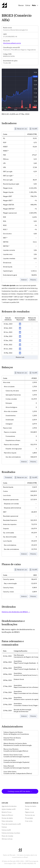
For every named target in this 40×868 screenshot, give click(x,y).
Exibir (20, 324)
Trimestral (8, 477)
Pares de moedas (7, 836)
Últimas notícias (7, 839)
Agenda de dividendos (9, 806)
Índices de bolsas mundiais (11, 833)
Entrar (28, 5)
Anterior (24, 280)
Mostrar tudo (20, 357)
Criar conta (29, 821)
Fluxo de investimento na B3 (11, 824)
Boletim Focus (7, 812)
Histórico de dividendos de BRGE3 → (16, 612)
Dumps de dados (7, 818)
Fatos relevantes (7, 821)
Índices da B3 (6, 830)
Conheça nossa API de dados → (20, 791)
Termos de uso (30, 815)
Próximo (33, 280)
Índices (4, 827)
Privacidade (29, 818)
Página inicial (29, 812)
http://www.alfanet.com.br (12, 43)
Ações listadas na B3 (9, 809)
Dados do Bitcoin (7, 815)
